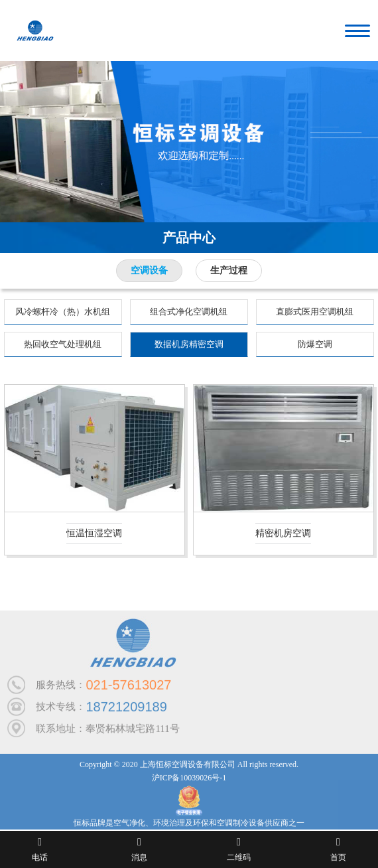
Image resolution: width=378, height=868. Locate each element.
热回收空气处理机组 (63, 344)
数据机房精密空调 (189, 344)
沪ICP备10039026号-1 (189, 781)
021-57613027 (128, 688)
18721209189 (126, 710)
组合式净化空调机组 (189, 312)
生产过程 (229, 270)
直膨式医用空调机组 (315, 312)
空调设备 (149, 270)
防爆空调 (315, 344)
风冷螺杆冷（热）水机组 (63, 312)
